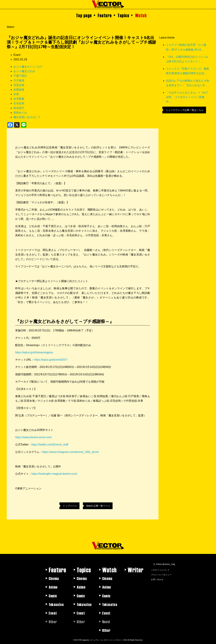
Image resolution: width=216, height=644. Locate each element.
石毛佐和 (19, 103)
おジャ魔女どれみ (24, 71)
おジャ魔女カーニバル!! (28, 67)
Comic (53, 596)
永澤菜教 (19, 99)
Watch (141, 15)
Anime (53, 587)
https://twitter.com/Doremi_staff (50, 445)
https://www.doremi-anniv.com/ (33, 437)
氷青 (16, 94)
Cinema (54, 578)
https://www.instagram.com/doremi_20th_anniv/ (71, 452)
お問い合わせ (157, 579)
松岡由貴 (19, 90)
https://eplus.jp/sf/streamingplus (34, 352)
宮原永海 (19, 85)
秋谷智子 (19, 108)
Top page (84, 15)
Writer (136, 570)
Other (106, 630)
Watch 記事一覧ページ (98, 506)
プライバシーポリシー (161, 575)
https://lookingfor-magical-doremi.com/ (54, 474)
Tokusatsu (56, 604)
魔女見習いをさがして (27, 117)
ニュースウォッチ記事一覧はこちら (185, 110)
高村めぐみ (20, 113)
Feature (105, 15)
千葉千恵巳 (20, 76)
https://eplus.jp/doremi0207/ (51, 360)
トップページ (70, 506)
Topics (123, 15)
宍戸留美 (19, 81)
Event (53, 613)
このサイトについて (160, 570)
